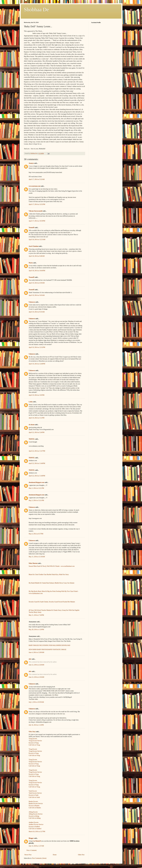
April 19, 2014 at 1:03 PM (37, 395)
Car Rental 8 (37, 841)
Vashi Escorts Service (35, 793)
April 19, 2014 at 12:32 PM (37, 347)
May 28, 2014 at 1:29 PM (36, 630)
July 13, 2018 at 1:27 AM (36, 846)
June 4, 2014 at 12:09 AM (36, 652)
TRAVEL (32, 439)
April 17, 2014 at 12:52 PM (37, 204)
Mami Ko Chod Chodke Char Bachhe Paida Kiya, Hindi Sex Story (49, 575)
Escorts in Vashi (34, 795)
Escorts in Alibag (34, 816)
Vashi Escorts (33, 791)
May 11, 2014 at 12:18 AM (37, 557)
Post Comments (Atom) (39, 858)
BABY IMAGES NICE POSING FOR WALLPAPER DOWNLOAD (49, 645)
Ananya (31, 163)
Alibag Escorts (33, 812)
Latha (31, 402)
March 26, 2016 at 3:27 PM (37, 832)
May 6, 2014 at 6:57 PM (36, 534)
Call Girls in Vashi (34, 797)
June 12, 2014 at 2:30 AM (36, 677)
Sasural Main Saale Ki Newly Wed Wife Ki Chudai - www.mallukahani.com (52, 566)
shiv (30, 659)
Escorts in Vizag (34, 743)
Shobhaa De (36, 10)
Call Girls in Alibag (35, 818)
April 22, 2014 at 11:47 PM (37, 451)
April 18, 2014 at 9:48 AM (37, 256)
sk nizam (32, 425)
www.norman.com (35, 186)
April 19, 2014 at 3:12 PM (37, 418)
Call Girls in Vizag (34, 745)
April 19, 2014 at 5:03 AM (37, 295)
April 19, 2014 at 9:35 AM (37, 312)
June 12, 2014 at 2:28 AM (36, 665)
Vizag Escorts (33, 739)
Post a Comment (32, 850)
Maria (31, 263)
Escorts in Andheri (34, 827)
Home (55, 855)
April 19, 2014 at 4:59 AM (37, 283)
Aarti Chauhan (34, 246)
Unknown (32, 302)
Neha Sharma (33, 563)
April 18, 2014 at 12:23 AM (37, 240)
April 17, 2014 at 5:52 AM (37, 179)
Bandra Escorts (33, 801)
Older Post (81, 855)
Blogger (31, 838)
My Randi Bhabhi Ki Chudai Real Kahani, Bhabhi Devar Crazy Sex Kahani (52, 583)
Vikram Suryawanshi (36, 211)
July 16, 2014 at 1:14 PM (36, 725)
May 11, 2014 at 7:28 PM (36, 615)
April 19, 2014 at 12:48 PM (37, 364)
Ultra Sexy (32, 732)
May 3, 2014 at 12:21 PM (36, 488)
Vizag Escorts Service (35, 741)
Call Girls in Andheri (35, 829)
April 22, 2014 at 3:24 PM (37, 432)
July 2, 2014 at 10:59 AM (36, 702)
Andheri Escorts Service (36, 824)
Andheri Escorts (34, 822)
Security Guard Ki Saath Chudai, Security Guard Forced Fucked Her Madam (52, 602)
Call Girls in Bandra (35, 808)
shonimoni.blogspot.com (37, 482)
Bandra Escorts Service (36, 804)
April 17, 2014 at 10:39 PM (37, 221)
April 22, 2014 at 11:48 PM (37, 463)
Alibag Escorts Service (36, 814)
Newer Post (28, 855)
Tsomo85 (32, 228)
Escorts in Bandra (34, 806)
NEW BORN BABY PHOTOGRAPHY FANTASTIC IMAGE (48, 650)
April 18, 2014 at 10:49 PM (37, 271)
